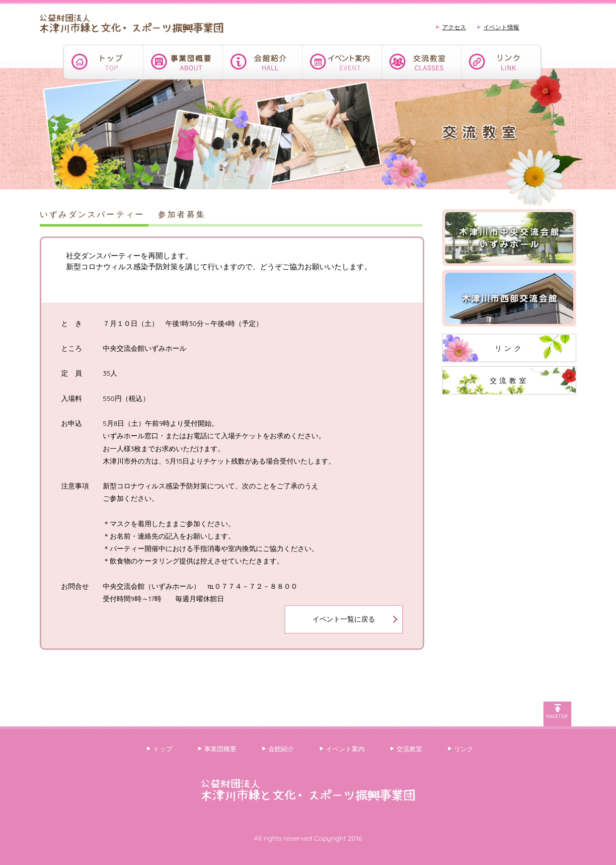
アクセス (454, 27)
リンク (509, 348)
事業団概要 (220, 749)
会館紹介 (281, 749)
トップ (163, 749)
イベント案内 (345, 749)
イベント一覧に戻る (344, 619)
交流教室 (509, 381)
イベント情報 (501, 27)
